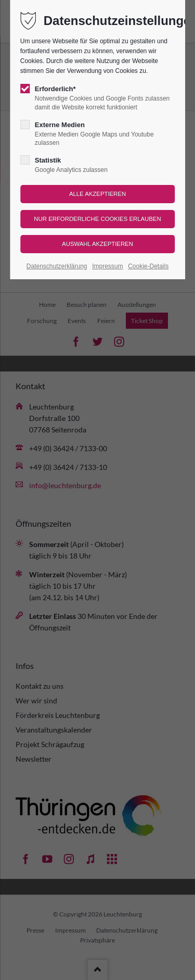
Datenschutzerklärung (57, 266)
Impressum (107, 266)
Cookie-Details (148, 266)
